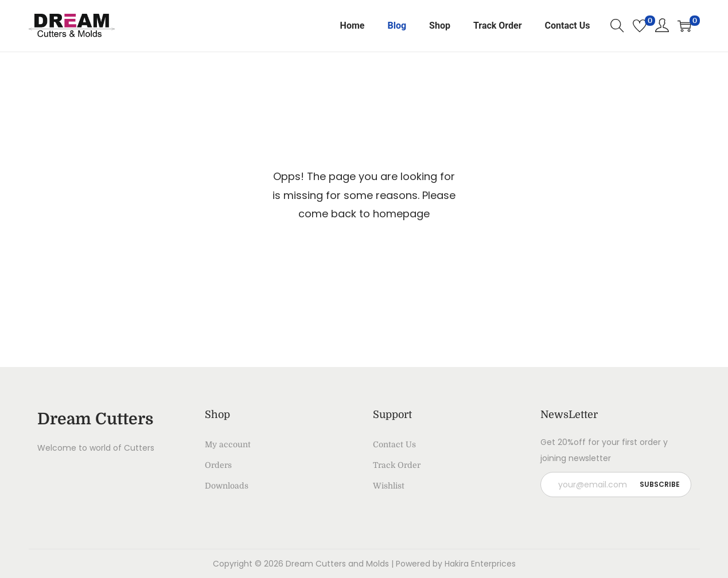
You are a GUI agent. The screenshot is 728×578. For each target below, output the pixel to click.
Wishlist (389, 486)
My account (228, 444)
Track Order (397, 465)
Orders (218, 465)
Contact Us (394, 444)
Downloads (227, 486)
